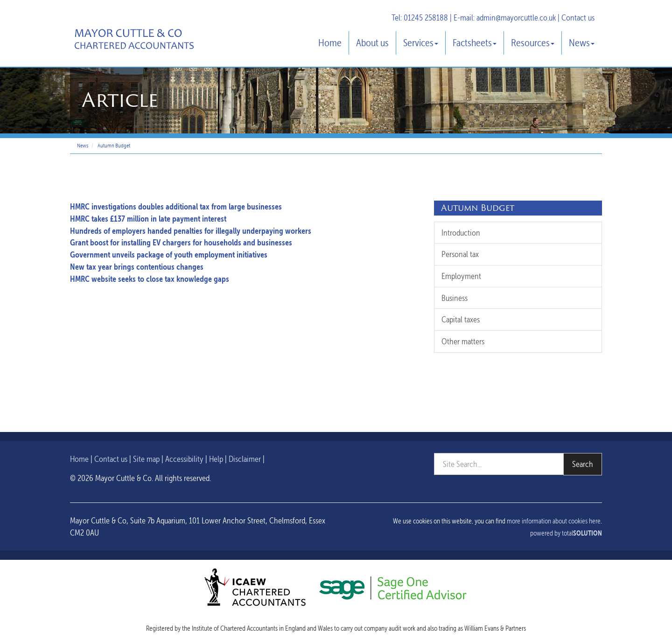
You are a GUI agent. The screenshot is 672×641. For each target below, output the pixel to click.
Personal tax (460, 254)
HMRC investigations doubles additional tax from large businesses (176, 206)
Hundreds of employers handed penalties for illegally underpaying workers (191, 231)
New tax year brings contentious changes (137, 267)
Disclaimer (245, 459)
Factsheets (475, 43)
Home (330, 43)
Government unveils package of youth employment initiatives (169, 254)
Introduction (461, 233)
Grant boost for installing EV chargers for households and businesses (181, 242)
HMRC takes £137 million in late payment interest (148, 219)
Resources (533, 43)
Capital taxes (461, 319)
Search (583, 464)
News (582, 43)
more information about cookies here (554, 521)
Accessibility (184, 459)
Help (216, 459)
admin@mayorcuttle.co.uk (516, 17)
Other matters (463, 341)
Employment (461, 276)
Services (421, 43)
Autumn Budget (114, 146)
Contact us (578, 17)
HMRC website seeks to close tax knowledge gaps (150, 279)
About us (372, 43)
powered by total (566, 533)
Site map (146, 459)
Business (455, 298)
